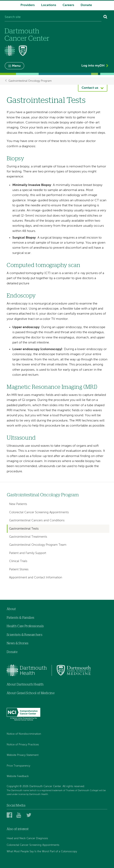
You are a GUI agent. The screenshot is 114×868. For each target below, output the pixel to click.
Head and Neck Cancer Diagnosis (27, 838)
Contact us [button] (90, 88)
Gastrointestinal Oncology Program (30, 81)
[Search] (105, 17)
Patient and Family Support (28, 553)
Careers (68, 5)
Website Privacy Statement (23, 755)
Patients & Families (20, 618)
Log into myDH (93, 66)
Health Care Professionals (25, 626)
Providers (28, 5)
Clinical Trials (18, 561)
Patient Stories (19, 569)
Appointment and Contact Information (36, 577)
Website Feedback (18, 776)
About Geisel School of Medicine (31, 693)
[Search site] (53, 17)
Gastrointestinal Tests (24, 529)
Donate (86, 5)
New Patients (18, 504)
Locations (49, 5)
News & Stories (18, 643)
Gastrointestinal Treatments (28, 537)
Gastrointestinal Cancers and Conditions (37, 520)
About (11, 609)
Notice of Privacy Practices (23, 745)
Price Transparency (18, 766)
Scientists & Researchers (25, 635)
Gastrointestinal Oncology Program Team (38, 545)
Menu (16, 66)
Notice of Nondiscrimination (24, 734)
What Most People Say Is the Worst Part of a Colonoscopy (42, 852)
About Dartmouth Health (25, 684)
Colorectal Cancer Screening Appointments (39, 512)
